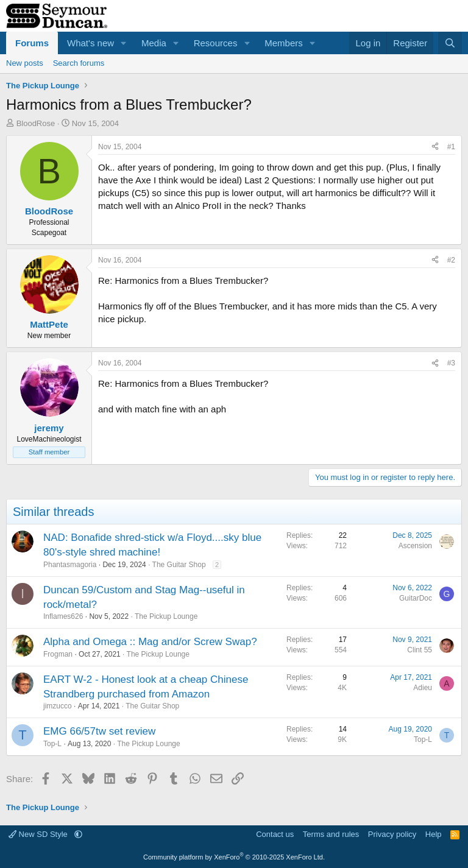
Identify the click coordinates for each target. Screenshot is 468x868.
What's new (90, 43)
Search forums (79, 63)
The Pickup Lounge (166, 616)
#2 (451, 260)
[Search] (450, 43)
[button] (124, 43)
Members (284, 43)
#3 (451, 363)
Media (154, 43)
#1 (451, 147)
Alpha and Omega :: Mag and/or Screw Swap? (150, 642)
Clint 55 (420, 650)
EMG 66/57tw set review (99, 731)
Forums (32, 43)
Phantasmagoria (70, 565)
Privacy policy (392, 834)
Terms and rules (331, 834)
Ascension (415, 546)
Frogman (58, 654)
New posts (25, 63)
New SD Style (39, 834)
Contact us (275, 834)
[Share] (435, 147)
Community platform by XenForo (234, 857)
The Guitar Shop (179, 565)
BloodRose (36, 123)
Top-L (52, 744)
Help (434, 834)
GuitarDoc (416, 598)
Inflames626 (63, 616)
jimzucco (58, 706)
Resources (216, 43)
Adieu (423, 688)
